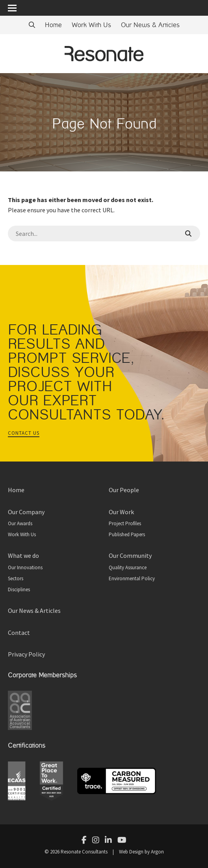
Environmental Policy (132, 578)
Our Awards (20, 523)
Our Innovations (25, 567)
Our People (124, 490)
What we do (23, 555)
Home (53, 25)
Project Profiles (125, 523)
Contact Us (24, 433)
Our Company (26, 512)
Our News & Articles (150, 25)
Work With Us (91, 25)
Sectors (16, 578)
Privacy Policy (26, 654)
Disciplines (19, 589)
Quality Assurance (128, 567)
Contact (19, 633)
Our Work (121, 512)
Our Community (130, 555)
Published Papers (127, 534)
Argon (157, 852)
